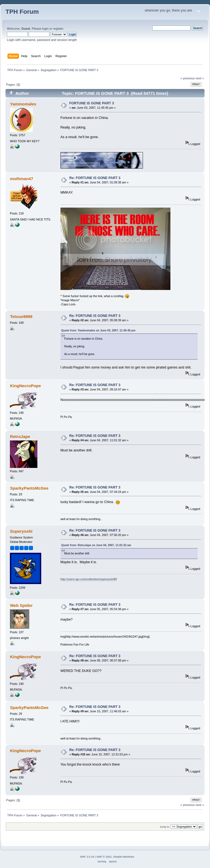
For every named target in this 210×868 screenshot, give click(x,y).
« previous (187, 78)
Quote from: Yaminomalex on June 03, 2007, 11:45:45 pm (98, 330)
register (58, 29)
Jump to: (165, 827)
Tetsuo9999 (21, 316)
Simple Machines (124, 857)
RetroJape (20, 436)
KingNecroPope (25, 386)
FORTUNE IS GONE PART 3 (92, 103)
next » (200, 78)
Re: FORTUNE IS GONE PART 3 (95, 178)
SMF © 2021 (104, 857)
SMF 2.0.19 (87, 857)
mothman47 (21, 179)
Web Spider (21, 605)
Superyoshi (21, 531)
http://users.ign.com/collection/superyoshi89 (89, 579)
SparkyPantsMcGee (29, 488)
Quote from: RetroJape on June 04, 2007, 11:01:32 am (96, 545)
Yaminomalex (23, 104)
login (45, 29)
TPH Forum (22, 12)
